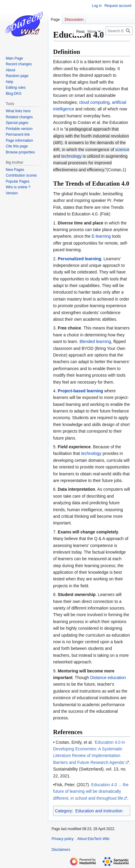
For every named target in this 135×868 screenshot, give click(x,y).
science (122, 150)
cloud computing (94, 102)
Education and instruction (99, 811)
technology (71, 156)
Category (63, 811)
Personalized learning (80, 259)
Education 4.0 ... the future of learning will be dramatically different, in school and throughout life (91, 791)
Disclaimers (61, 850)
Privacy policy (63, 839)
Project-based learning (81, 391)
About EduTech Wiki (93, 839)
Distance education (108, 678)
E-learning (101, 236)
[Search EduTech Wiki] (119, 31)
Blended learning (95, 341)
